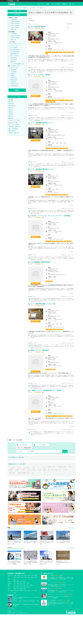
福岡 (15, 620)
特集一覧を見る (71, 558)
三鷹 (56, 500)
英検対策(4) (13, 62)
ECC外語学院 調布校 (39, 28)
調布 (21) (11, 101)
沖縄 (15, 622)
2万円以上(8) (13, 40)
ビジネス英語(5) (14, 48)
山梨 (15, 609)
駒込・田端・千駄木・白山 (16, 503)
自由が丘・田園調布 (31, 497)
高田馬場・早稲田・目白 (45, 503)
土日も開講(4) (13, 70)
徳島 (25, 618)
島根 (28, 617)
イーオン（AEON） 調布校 (42, 79)
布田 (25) (11, 110)
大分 (32, 620)
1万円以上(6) (13, 29)
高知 (21, 618)
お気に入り (37, 43)
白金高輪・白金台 (14, 500)
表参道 (33, 500)
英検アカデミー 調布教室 (41, 376)
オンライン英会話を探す (59, 477)
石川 (21, 613)
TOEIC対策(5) (13, 58)
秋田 (25, 605)
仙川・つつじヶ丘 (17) (14, 125)
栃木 (35, 607)
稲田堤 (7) (11, 104)
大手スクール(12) (14, 68)
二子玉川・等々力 (48, 500)
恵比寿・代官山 (61, 497)
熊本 (18, 620)
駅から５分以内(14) (15, 56)
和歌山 (32, 615)
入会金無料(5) (13, 72)
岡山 (18, 617)
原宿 (61, 500)
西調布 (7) (11, 112)
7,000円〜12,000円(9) (15, 36)
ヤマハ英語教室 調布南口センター (44, 181)
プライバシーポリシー (18, 641)
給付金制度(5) (13, 82)
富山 (25, 613)
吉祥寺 (40, 497)
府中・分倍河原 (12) (13, 129)
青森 (19, 605)
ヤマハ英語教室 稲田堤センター (43, 131)
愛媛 (15, 618)
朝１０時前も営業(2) (15, 52)
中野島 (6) (11, 114)
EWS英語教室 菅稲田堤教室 (42, 282)
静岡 (18, 611)
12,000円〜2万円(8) (15, 38)
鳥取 (25, 617)
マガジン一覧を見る (70, 577)
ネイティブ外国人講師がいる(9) (17, 64)
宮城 (29, 605)
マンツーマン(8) (14, 46)
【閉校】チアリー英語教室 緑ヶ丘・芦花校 (47, 420)
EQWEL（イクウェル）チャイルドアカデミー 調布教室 (52, 230)
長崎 (25, 620)
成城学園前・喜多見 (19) (14, 127)
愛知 (15, 611)
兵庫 (18, 615)
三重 (21, 611)
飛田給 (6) (11, 118)
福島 (35, 605)
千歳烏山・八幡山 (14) (14, 133)
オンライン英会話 (56, 4)
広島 (15, 617)
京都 (21, 615)
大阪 (15, 615)
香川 (18, 618)
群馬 (32, 607)
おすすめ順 (69, 24)
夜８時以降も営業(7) (15, 50)
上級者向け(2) (13, 78)
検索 (48, 4)
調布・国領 (33, 503)
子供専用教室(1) (14, 86)
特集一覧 (65, 4)
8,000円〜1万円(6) (14, 27)
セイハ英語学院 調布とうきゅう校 (44, 327)
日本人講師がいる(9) (15, 66)
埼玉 (22, 607)
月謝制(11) (13, 74)
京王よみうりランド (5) (14, 120)
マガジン (72, 4)
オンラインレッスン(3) (15, 44)
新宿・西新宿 (13, 497)
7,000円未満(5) (14, 34)
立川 (54, 503)
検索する (17, 90)
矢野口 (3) (11, 108)
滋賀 (25, 615)
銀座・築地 (52, 497)
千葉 (25, 607)
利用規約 (9, 641)
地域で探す (25, 477)
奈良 (28, 615)
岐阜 (25, 611)
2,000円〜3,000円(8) (15, 21)
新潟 (15, 613)
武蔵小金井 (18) (12, 131)
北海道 (15, 605)
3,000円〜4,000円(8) (15, 23)
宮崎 (35, 620)
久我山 (39, 500)
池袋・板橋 (21, 497)
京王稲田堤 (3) (12, 106)
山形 (32, 605)
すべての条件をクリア (22, 93)
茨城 (29, 607)
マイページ (41, 4)
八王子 (26, 503)
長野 (18, 613)
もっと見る (70, 65)
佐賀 (29, 620)
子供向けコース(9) (14, 84)
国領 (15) (11, 116)
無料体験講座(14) (14, 54)
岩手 (22, 605)
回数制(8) (12, 76)
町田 (22, 500)
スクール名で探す (42, 477)
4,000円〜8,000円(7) (15, 25)
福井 (28, 613)
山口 (21, 617)
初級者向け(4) (13, 80)
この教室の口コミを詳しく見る (66, 69)
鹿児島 (22, 620)
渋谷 (46, 497)
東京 (15, 607)
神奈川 (18, 607)
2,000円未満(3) (14, 19)
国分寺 (27, 500)
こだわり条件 (19, 481)
